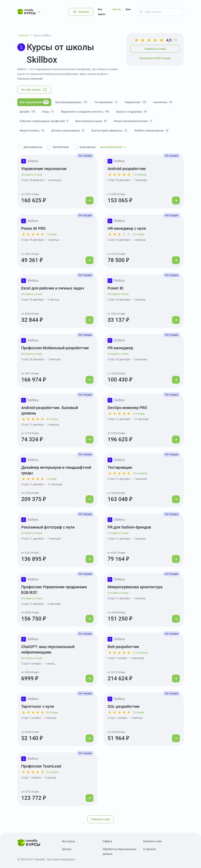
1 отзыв (51, 234)
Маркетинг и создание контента (85, 112)
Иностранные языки (91, 121)
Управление (136, 102)
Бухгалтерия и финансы (110, 131)
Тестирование (106, 102)
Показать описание (30, 79)
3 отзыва (52, 419)
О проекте (149, 849)
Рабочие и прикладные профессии (44, 121)
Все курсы (102, 12)
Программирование (72, 102)
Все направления (34, 102)
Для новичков (33, 147)
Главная (23, 35)
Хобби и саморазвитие (152, 131)
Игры (49, 112)
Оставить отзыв (32, 175)
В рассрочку (88, 147)
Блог (128, 9)
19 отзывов (140, 473)
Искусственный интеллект (133, 121)
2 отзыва (139, 234)
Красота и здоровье (132, 112)
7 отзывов (139, 175)
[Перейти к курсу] (90, 200)
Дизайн (28, 112)
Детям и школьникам (68, 131)
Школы (117, 9)
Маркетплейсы (32, 131)
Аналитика (163, 102)
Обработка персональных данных (120, 851)
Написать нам (152, 841)
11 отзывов (140, 653)
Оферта (107, 841)
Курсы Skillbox (42, 35)
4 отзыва (52, 712)
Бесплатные (61, 147)
